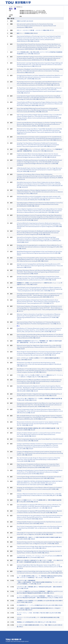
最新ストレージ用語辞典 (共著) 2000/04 (27, 33)
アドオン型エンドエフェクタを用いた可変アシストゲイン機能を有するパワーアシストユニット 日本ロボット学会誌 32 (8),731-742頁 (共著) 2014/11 (40, 376)
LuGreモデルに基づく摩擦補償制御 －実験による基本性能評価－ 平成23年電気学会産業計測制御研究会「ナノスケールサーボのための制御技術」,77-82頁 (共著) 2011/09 (40, 582)
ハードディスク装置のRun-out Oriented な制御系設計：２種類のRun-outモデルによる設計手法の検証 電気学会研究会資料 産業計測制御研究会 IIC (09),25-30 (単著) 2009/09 (40, 597)
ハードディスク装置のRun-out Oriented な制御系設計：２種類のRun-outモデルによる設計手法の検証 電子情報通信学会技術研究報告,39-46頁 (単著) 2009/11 (40, 592)
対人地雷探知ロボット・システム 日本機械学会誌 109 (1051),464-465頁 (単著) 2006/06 (40, 605)
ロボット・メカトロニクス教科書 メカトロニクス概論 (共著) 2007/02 (35, 30)
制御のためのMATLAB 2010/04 (25, 21)
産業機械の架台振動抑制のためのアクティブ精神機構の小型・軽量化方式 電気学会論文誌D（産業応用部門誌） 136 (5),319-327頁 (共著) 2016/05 (39, 342)
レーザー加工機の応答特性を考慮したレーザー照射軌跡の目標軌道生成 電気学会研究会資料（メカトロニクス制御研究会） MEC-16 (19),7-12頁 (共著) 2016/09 (40, 577)
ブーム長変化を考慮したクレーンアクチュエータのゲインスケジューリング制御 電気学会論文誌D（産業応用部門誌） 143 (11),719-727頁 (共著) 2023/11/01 (39, 150)
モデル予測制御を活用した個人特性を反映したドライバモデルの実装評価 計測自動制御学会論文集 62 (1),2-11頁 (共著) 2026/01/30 (40, 53)
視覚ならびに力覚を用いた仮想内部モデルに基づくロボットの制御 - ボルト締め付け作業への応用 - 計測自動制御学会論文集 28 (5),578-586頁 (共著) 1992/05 (40, 561)
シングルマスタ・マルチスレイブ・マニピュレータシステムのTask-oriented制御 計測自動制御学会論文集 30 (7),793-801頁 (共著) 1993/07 (39, 557)
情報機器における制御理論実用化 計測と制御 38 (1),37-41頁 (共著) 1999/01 (37, 622)
